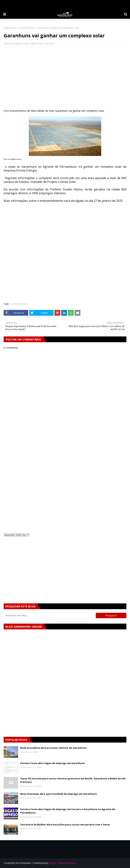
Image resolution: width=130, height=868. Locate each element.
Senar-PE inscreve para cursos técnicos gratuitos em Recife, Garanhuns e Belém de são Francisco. (73, 780)
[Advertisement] (65, 76)
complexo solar (27, 28)
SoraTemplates (23, 863)
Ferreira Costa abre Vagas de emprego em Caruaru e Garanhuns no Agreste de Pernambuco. (68, 811)
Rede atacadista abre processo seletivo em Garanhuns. (54, 748)
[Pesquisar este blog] (50, 615)
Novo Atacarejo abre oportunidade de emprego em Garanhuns (58, 794)
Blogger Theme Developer (62, 863)
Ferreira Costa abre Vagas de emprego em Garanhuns (53, 763)
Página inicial (10, 28)
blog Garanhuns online (18, 44)
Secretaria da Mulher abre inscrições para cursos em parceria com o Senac (65, 825)
